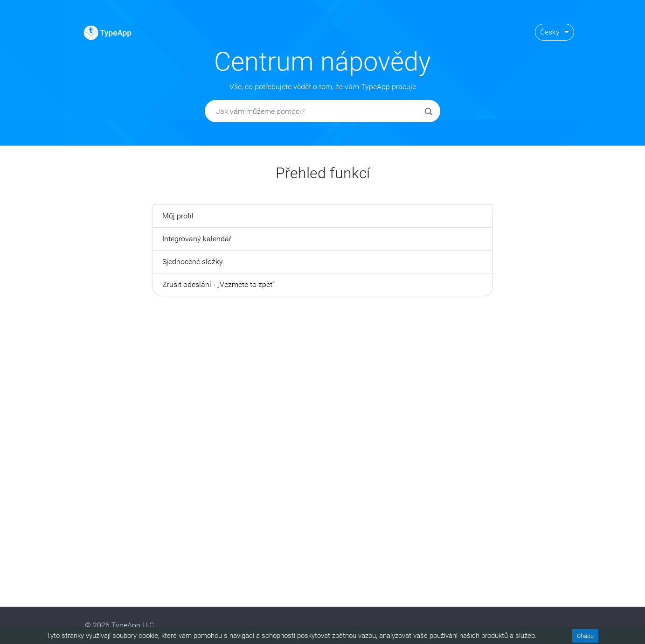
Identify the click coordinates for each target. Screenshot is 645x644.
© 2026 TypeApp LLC (119, 625)
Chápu (585, 636)
